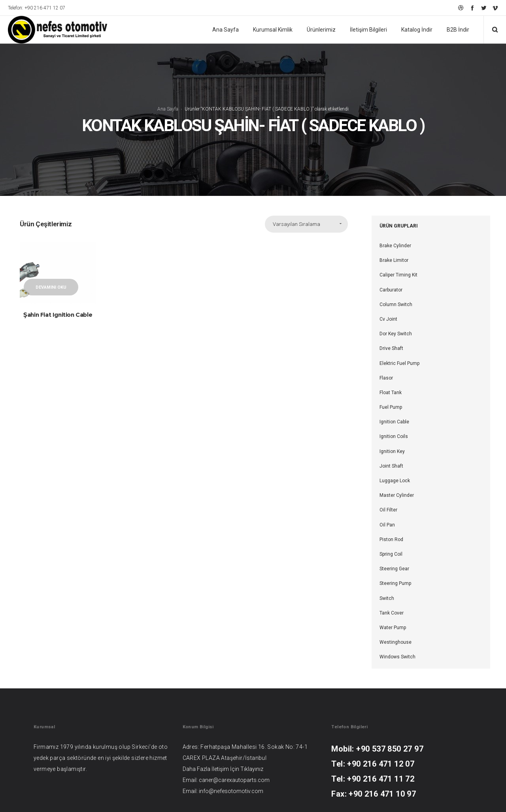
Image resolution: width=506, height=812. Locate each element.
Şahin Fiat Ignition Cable (58, 315)
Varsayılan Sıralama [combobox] (296, 224)
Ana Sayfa (168, 109)
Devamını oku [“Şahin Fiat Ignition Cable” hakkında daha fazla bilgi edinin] (51, 287)
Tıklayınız (252, 769)
